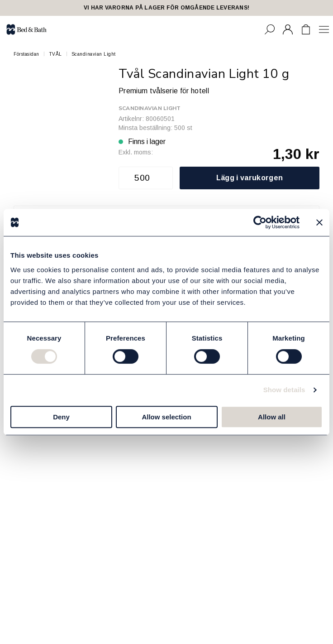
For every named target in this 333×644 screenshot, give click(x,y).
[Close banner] (319, 222)
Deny (61, 417)
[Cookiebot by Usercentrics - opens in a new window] (260, 222)
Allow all (272, 417)
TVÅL (55, 54)
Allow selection (166, 417)
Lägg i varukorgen (250, 178)
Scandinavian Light (94, 54)
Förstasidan (26, 54)
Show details (284, 390)
